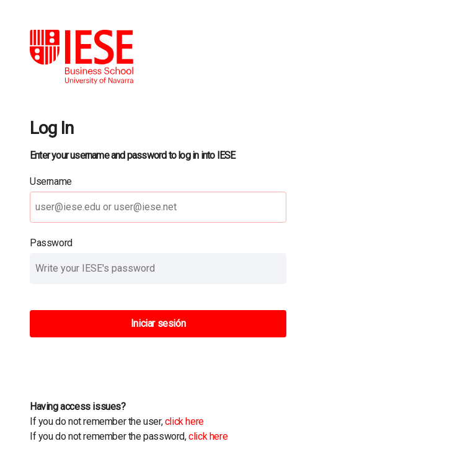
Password (51, 243)
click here (184, 421)
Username (51, 181)
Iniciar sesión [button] (158, 323)
